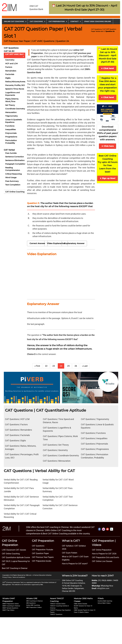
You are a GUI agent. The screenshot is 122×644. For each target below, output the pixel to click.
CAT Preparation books (42, 561)
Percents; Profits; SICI (15, 85)
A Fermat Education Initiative (42, 575)
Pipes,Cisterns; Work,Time (12, 100)
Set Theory (10, 105)
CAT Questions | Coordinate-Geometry (61, 455)
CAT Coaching (36, 21)
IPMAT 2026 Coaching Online (98, 21)
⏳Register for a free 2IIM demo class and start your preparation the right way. (107, 84)
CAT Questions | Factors (16, 424)
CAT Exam (88, 56)
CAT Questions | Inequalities (94, 438)
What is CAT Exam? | (71, 557)
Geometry (10, 60)
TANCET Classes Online (58, 604)
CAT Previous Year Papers (43, 557)
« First (37, 366)
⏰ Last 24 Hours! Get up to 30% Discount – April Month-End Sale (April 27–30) (108, 55)
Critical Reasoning (13, 174)
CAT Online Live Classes (102, 561)
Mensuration (11, 112)
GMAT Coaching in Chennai (11, 606)
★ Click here (108, 146)
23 (54, 366)
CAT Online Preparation (102, 550)
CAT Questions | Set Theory (56, 445)
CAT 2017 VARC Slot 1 (15, 55)
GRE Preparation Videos (34, 607)
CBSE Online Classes (80, 604)
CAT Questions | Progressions (95, 449)
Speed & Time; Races (15, 89)
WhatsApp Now (107, 586)
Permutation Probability (11, 142)
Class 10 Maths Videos (81, 612)
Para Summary (12, 181)
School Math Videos (104, 603)
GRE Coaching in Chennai (34, 601)
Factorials (10, 74)
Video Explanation (56, 243)
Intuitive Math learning (105, 601)
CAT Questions (96, 29)
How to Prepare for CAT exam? (75, 564)
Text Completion (13, 185)
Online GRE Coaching (33, 605)
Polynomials (11, 133)
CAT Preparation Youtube (42, 550)
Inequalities (10, 129)
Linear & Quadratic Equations (14, 121)
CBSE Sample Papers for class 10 (85, 610)
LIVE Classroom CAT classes (14, 550)
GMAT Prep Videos (8, 610)
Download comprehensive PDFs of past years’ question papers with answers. (108, 133)
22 (46, 366)
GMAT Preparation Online (10, 604)
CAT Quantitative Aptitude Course (16, 557)
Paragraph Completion (15, 164)
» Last (85, 366)
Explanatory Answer (74, 243)
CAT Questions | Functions (93, 433)
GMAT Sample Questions (10, 608)
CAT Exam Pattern (70, 553)
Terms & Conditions (19, 577)
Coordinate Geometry (15, 109)
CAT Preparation (57, 21)
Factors (9, 67)
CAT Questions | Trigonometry (95, 419)
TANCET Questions (56, 614)
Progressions (11, 137)
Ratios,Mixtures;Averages (16, 82)
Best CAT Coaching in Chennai (15, 568)
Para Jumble (11, 153)
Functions (10, 126)
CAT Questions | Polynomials (94, 444)
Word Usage (11, 177)
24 (61, 366)
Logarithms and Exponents (12, 94)
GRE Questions (31, 603)
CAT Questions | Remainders (18, 430)
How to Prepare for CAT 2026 (104, 554)
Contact (74, 21)
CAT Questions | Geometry (55, 450)
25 (68, 366)
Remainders (11, 71)
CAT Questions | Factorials (17, 435)
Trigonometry (11, 116)
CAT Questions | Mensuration (57, 461)
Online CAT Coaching (14, 21)
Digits (8, 78)
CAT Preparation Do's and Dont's (105, 557)
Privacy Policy (7, 577)
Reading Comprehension (13, 169)
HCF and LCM (11, 64)
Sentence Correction (15, 157)
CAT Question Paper (40, 553)
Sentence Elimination (15, 160)
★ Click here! (107, 68)
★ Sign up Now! (108, 178)
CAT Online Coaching (15, 192)
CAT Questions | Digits (15, 441)
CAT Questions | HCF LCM (17, 419)
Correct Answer (37, 243)
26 (76, 366)
